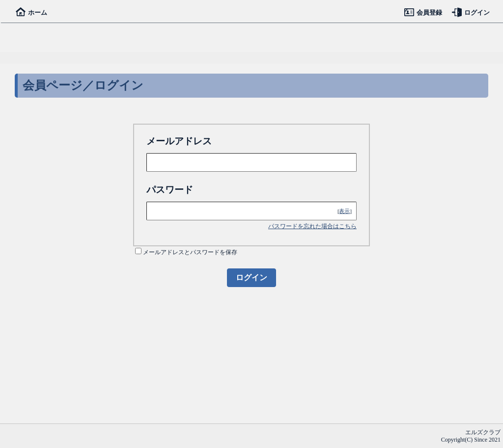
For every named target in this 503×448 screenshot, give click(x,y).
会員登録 (423, 13)
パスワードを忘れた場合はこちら (312, 226)
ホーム (31, 13)
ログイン (471, 13)
